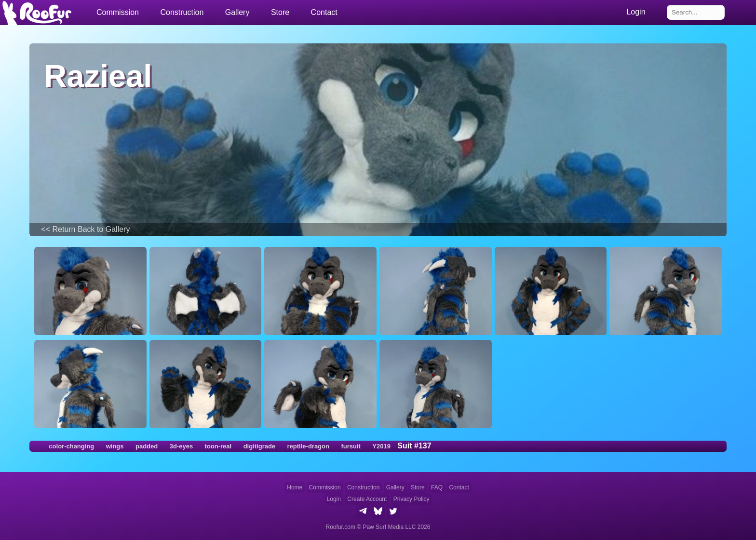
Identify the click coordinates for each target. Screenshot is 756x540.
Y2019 (381, 446)
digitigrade (259, 446)
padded (147, 446)
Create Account (367, 499)
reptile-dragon (308, 446)
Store (280, 12)
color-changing (71, 446)
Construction (363, 487)
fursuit (351, 446)
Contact (324, 12)
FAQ (437, 487)
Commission (325, 487)
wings (115, 446)
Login (334, 499)
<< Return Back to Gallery (85, 229)
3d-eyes (181, 446)
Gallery (237, 12)
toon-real (218, 446)
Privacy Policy (412, 499)
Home (295, 487)
